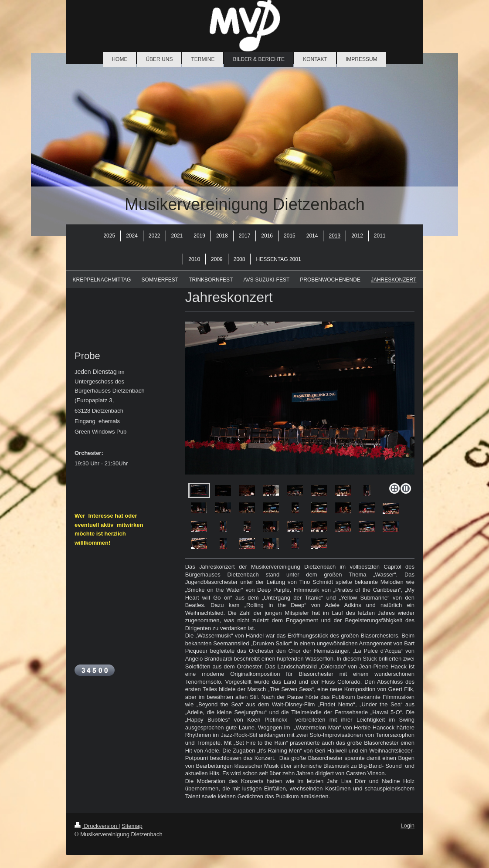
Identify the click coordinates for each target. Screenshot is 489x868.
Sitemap (132, 826)
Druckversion (97, 826)
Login (407, 826)
